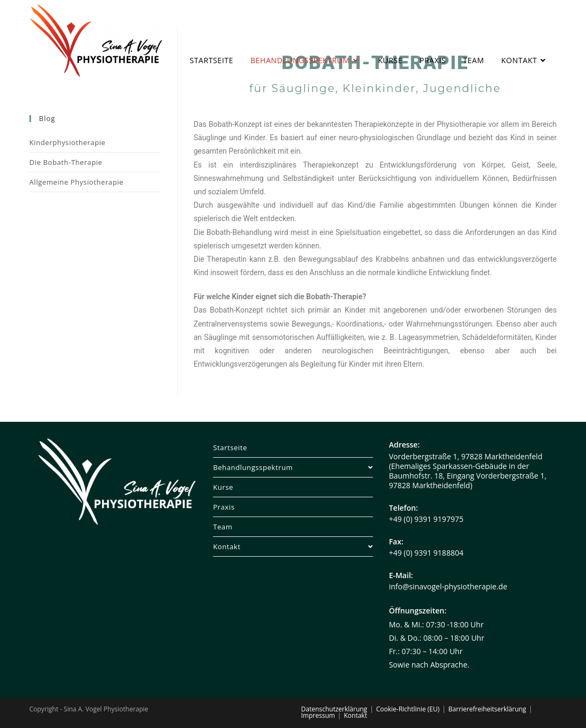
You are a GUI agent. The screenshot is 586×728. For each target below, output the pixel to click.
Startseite (230, 448)
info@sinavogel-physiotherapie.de (448, 586)
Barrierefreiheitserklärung (487, 709)
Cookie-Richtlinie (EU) (408, 709)
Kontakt (293, 547)
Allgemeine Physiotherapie (77, 182)
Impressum (318, 715)
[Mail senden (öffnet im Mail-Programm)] (551, 22)
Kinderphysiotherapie (68, 142)
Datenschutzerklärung (334, 709)
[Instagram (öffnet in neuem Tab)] (533, 22)
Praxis (224, 507)
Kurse (223, 487)
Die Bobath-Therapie (66, 162)
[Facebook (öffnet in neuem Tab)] (515, 22)
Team (223, 527)
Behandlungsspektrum (293, 467)
